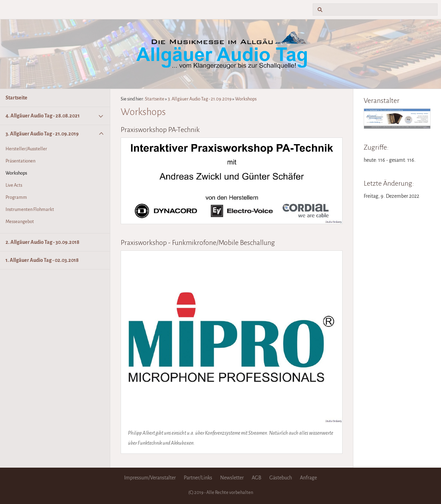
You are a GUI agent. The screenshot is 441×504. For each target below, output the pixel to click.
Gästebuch (281, 478)
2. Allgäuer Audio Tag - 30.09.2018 (42, 242)
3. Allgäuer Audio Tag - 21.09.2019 (42, 134)
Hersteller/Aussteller (26, 149)
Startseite (16, 98)
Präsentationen (20, 161)
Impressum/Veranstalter (150, 478)
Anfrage (308, 478)
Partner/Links (198, 478)
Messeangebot (20, 222)
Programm (16, 197)
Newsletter (232, 478)
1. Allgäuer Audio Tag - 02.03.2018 (42, 260)
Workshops (16, 173)
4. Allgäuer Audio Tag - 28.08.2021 (43, 116)
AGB (257, 478)
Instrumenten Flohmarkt (30, 209)
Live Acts (14, 185)
